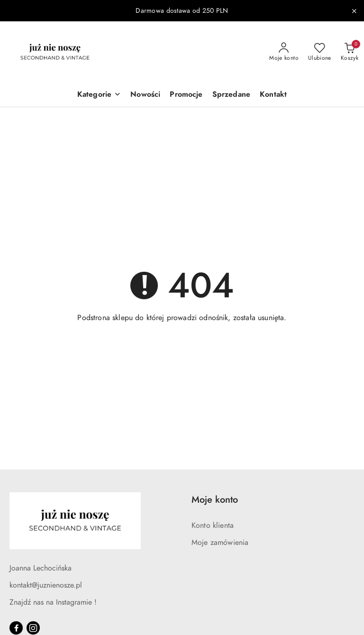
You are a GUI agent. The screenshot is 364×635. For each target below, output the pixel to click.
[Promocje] (186, 95)
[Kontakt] (273, 95)
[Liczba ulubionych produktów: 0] (320, 52)
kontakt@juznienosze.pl (46, 585)
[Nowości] (145, 95)
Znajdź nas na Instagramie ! (53, 602)
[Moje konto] (284, 52)
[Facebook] (16, 628)
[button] (99, 95)
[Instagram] (33, 628)
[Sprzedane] (231, 95)
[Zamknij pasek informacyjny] (354, 11)
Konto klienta (213, 525)
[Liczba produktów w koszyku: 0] (350, 52)
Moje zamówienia (220, 543)
